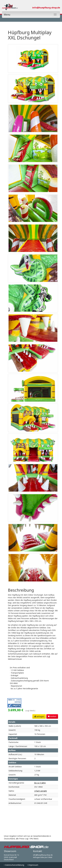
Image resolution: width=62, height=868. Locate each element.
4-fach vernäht (41, 791)
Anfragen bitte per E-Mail (43, 857)
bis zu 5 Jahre (40, 783)
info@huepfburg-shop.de (46, 8)
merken (52, 716)
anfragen (39, 716)
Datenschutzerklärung (14, 865)
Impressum (33, 865)
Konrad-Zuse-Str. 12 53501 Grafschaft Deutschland (11, 857)
